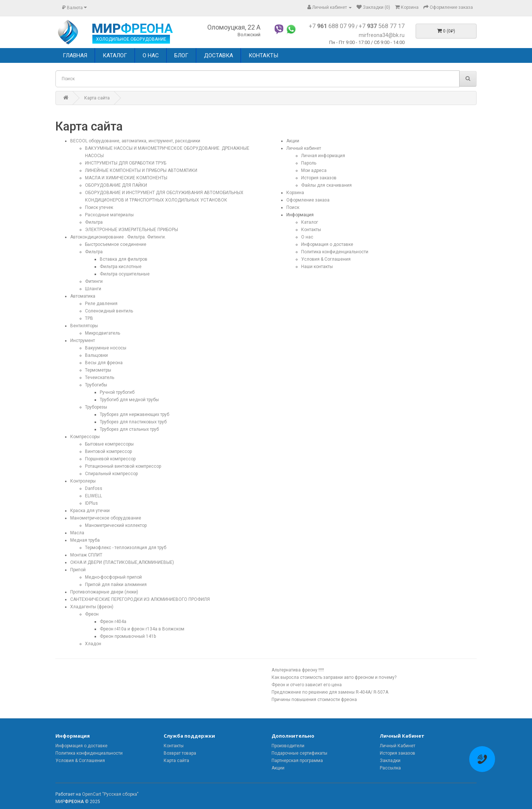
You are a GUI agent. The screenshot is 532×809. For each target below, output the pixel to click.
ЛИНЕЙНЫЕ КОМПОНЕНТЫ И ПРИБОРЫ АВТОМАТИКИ (141, 170)
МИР (132, 29)
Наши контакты (317, 267)
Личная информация (323, 156)
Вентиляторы (84, 326)
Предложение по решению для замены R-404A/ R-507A (330, 692)
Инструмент (83, 341)
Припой (78, 570)
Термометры (98, 370)
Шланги (93, 289)
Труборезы (96, 407)
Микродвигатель (103, 333)
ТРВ (89, 318)
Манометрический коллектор (116, 525)
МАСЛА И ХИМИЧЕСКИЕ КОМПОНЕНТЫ (126, 178)
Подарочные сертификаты (299, 753)
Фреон (92, 614)
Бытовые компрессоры (109, 444)
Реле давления (101, 304)
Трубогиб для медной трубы (129, 400)
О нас (307, 237)
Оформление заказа (308, 200)
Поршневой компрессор (110, 459)
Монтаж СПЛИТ (86, 555)
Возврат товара (180, 753)
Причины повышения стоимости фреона (314, 700)
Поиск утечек (99, 207)
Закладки (390, 761)
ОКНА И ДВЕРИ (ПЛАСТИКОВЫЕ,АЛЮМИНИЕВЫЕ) (122, 562)
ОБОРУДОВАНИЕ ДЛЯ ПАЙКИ (116, 185)
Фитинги (94, 281)
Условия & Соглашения (326, 259)
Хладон (93, 644)
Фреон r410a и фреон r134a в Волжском (142, 629)
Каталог (310, 222)
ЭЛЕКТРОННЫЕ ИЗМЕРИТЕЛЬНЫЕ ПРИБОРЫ (132, 230)
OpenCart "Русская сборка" (110, 794)
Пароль (309, 163)
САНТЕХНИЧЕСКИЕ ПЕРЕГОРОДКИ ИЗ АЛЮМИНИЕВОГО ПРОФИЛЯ (140, 599)
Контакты (311, 230)
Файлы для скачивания (326, 185)
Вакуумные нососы (106, 348)
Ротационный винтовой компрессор (123, 466)
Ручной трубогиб (117, 392)
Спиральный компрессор (111, 474)
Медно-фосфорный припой (113, 577)
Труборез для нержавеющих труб (134, 414)
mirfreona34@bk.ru (382, 35)
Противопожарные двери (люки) (104, 592)
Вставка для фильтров (124, 259)
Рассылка (390, 768)
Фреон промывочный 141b (128, 636)
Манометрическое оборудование (106, 518)
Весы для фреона (104, 363)
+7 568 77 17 (382, 26)
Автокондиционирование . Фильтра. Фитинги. (118, 237)
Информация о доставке (327, 244)
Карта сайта (97, 98)
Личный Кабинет (398, 746)
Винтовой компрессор (108, 451)
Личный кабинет (304, 148)
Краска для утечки (90, 511)
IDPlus (91, 503)
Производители (288, 746)
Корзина (295, 193)
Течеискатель (100, 378)
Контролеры (83, 481)
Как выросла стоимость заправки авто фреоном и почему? (334, 677)
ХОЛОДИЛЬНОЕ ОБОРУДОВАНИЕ (131, 39)
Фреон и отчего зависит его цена (307, 685)
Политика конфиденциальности (335, 252)
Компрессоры (85, 437)
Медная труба (85, 540)
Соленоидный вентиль (109, 311)
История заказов (319, 178)
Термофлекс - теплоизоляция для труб (126, 548)
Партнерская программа (297, 761)
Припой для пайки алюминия (116, 585)
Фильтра (94, 222)
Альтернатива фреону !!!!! (298, 670)
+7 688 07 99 (332, 26)
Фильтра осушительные (125, 274)
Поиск (293, 207)
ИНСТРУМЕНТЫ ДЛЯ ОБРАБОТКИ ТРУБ (126, 163)
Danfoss (94, 488)
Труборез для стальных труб (129, 429)
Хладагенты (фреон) (92, 607)
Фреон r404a (113, 622)
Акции (293, 141)
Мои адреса (314, 170)
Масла (77, 533)
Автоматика (83, 296)
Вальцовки (96, 355)
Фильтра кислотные (121, 267)
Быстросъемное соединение (116, 244)
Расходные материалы (109, 215)
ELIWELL (93, 496)
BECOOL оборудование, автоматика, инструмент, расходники (135, 141)
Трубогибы (96, 385)
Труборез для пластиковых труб (133, 422)
